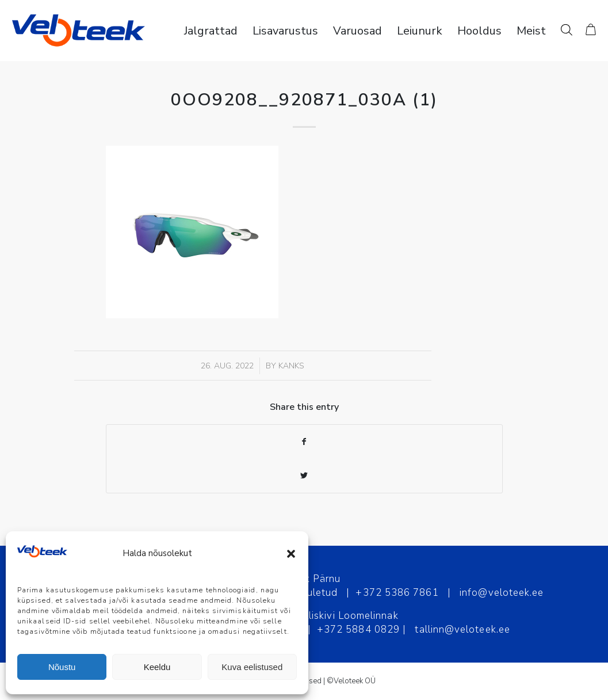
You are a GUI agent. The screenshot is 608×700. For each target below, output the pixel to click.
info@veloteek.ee (502, 593)
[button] (291, 554)
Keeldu (157, 667)
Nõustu (62, 667)
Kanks (291, 366)
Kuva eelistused (252, 667)
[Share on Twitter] (304, 476)
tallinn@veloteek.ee (462, 629)
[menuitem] (211, 31)
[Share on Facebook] (304, 442)
